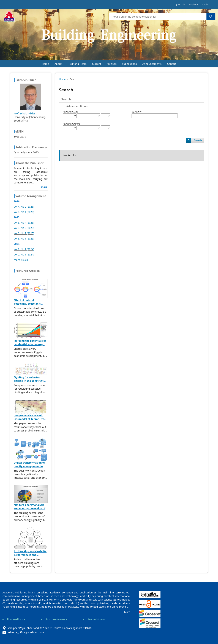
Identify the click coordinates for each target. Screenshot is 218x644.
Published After (70, 112)
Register (194, 4)
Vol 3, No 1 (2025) (24, 239)
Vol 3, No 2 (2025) (24, 233)
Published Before (71, 124)
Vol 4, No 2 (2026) (24, 207)
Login (205, 4)
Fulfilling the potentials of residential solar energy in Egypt (30, 344)
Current (97, 64)
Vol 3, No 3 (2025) (24, 228)
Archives (112, 64)
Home (45, 64)
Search (198, 140)
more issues (21, 260)
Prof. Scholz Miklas (25, 113)
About (58, 64)
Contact (172, 64)
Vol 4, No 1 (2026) (24, 212)
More (127, 612)
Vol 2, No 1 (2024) (24, 254)
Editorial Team (78, 64)
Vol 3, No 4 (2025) (24, 223)
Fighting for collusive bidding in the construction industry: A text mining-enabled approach (31, 382)
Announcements (152, 64)
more (44, 187)
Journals (181, 4)
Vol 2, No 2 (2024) (24, 249)
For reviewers (56, 619)
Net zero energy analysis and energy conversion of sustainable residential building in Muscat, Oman (30, 510)
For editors (96, 619)
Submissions (130, 64)
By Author (137, 112)
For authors (16, 619)
